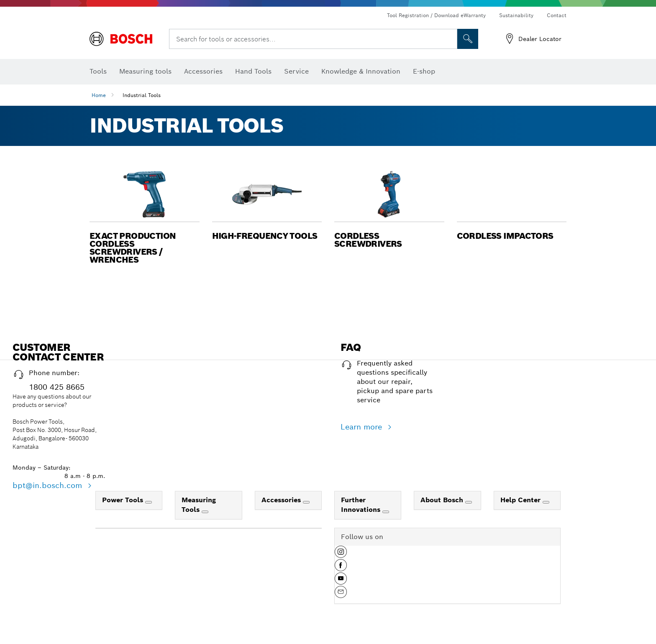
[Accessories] (306, 502)
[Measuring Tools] (205, 512)
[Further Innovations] (386, 512)
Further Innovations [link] (362, 505)
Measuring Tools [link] (199, 505)
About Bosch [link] (443, 500)
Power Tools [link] (124, 500)
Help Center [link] (521, 500)
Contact (557, 15)
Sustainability (516, 15)
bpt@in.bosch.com (49, 485)
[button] (145, 215)
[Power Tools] (149, 502)
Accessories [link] (282, 500)
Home (99, 95)
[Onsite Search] (468, 39)
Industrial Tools (142, 95)
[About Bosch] (469, 502)
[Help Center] (546, 502)
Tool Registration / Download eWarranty (436, 15)
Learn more (363, 427)
